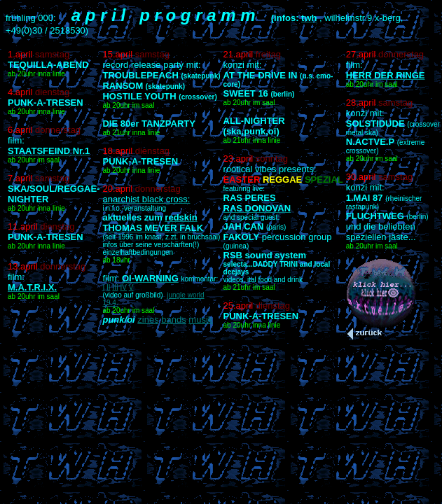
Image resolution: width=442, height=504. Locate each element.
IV (124, 287)
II (109, 287)
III (115, 287)
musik (200, 320)
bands (173, 320)
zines (148, 320)
